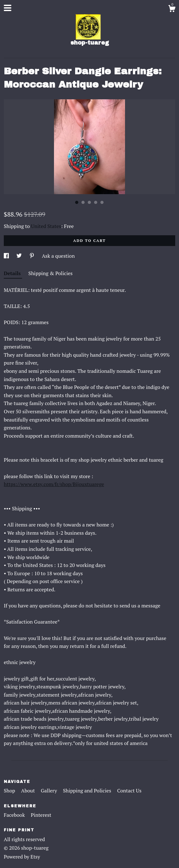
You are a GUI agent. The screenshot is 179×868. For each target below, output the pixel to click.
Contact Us (129, 791)
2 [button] (83, 202)
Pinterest (41, 815)
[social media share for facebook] (7, 256)
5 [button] (102, 202)
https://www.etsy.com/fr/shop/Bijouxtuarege (54, 484)
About (29, 791)
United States (46, 226)
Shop (10, 791)
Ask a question (58, 256)
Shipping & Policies (51, 273)
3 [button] (89, 202)
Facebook (15, 815)
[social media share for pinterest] (33, 256)
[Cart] (172, 9)
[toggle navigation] (8, 8)
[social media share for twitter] (20, 256)
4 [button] (96, 202)
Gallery (49, 791)
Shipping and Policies (88, 791)
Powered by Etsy (22, 857)
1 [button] (77, 202)
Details (13, 273)
